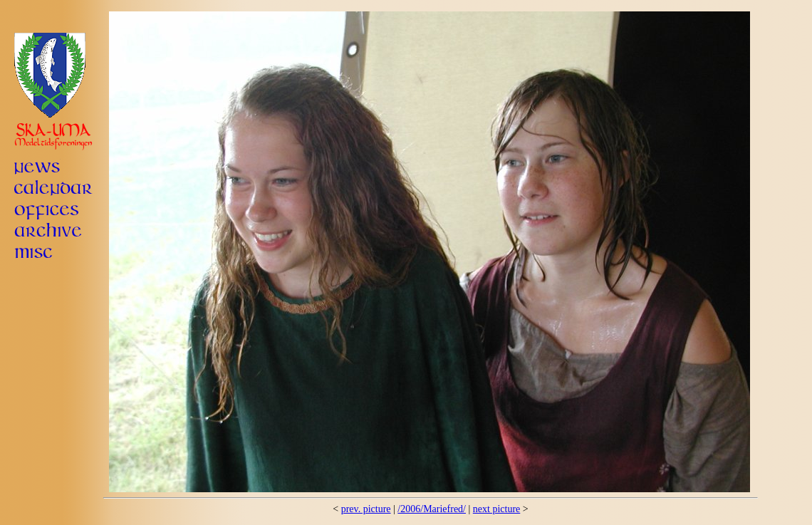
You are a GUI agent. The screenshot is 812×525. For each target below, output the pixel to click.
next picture (496, 509)
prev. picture (366, 509)
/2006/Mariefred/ (432, 509)
